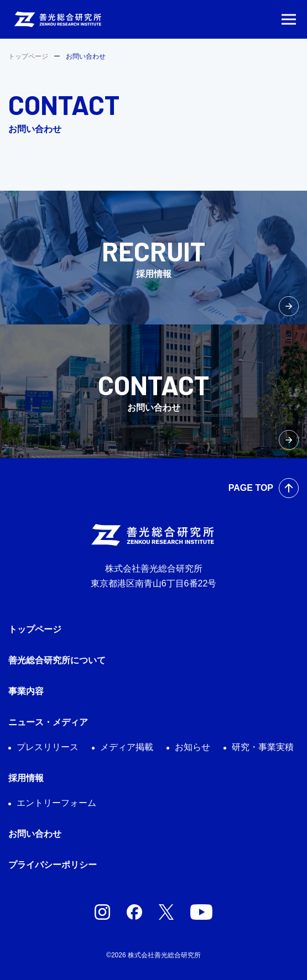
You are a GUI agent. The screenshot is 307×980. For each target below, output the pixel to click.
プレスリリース (48, 747)
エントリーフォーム (56, 803)
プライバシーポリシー (53, 865)
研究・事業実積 (263, 747)
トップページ (28, 56)
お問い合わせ (35, 834)
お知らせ (192, 747)
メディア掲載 (127, 747)
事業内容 (26, 691)
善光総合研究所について (57, 660)
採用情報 (26, 778)
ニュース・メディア (48, 722)
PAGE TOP (251, 488)
